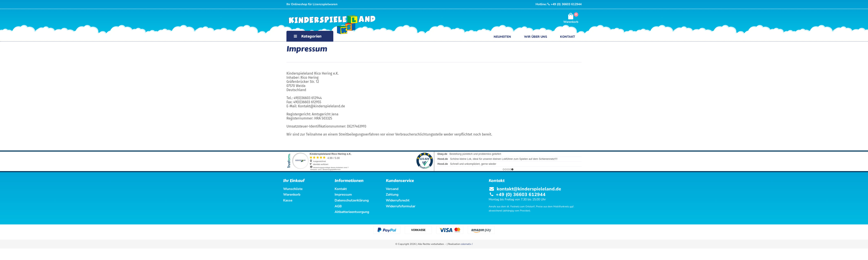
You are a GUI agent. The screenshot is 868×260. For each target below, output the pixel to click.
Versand (392, 189)
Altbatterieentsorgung (352, 212)
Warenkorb (292, 194)
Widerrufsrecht (398, 200)
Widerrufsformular (401, 206)
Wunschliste (293, 189)
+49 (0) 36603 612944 (565, 4)
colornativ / (467, 244)
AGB (338, 206)
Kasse (288, 200)
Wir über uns (536, 37)
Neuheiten (502, 37)
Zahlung (392, 194)
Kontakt (568, 37)
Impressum (343, 194)
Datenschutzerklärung (352, 200)
